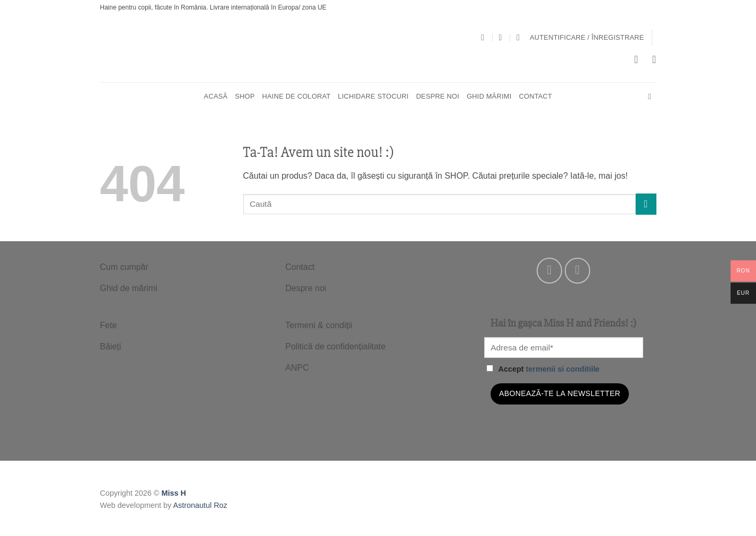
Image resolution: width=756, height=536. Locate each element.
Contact (535, 96)
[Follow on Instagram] (578, 271)
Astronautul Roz (200, 505)
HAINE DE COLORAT (296, 96)
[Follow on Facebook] (550, 271)
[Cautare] (652, 96)
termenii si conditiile (562, 369)
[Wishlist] (654, 59)
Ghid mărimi (489, 96)
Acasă (216, 96)
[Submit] (646, 204)
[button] (587, 38)
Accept (543, 369)
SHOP (245, 96)
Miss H (174, 493)
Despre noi (438, 96)
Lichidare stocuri (373, 96)
